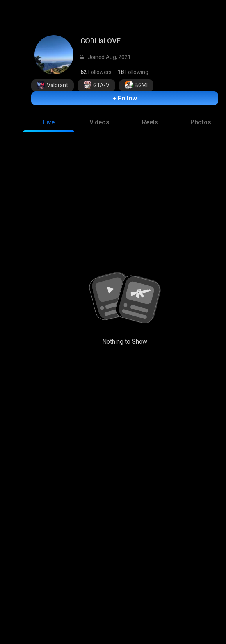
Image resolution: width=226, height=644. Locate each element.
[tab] (49, 118)
